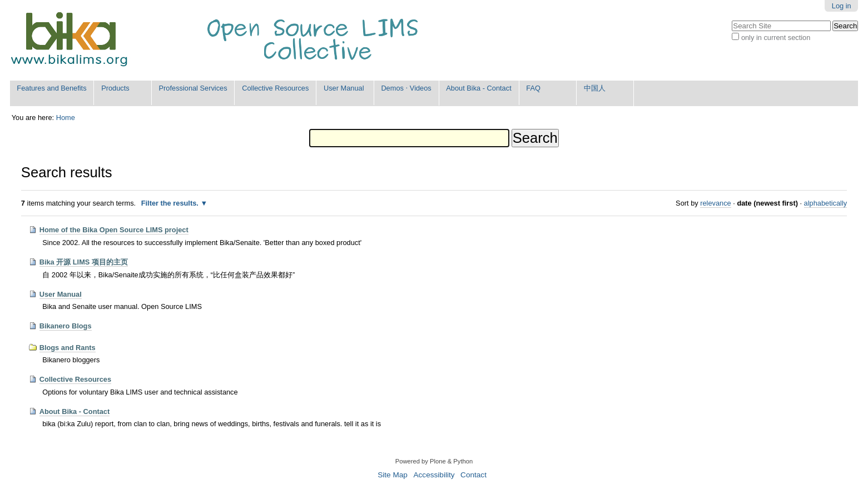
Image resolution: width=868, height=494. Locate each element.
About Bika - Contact (478, 88)
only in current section (776, 38)
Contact (473, 475)
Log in (842, 6)
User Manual (344, 88)
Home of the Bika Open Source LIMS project (114, 230)
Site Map (393, 475)
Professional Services (193, 88)
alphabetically (826, 203)
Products (115, 88)
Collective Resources (275, 88)
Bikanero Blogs (66, 326)
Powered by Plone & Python (434, 461)
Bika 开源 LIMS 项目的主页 (84, 262)
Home (66, 118)
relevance (716, 203)
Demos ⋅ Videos (406, 88)
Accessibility (434, 475)
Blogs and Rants (68, 348)
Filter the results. (171, 203)
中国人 (595, 88)
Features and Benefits (51, 88)
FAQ (533, 88)
